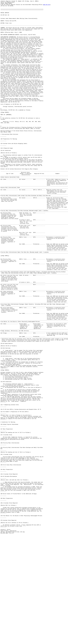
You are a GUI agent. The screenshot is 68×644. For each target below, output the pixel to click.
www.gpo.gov (47, 5)
